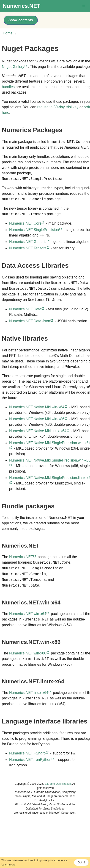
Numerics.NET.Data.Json (31, 321)
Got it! (81, 862)
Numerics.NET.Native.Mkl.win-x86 (39, 419)
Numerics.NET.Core (27, 223)
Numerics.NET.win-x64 (30, 614)
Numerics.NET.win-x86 (30, 653)
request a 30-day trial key (58, 107)
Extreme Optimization (58, 784)
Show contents (21, 20)
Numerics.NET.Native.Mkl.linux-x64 (40, 431)
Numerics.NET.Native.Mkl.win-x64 (39, 407)
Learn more (8, 865)
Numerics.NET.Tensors (30, 248)
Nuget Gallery (15, 67)
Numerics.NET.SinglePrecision (36, 230)
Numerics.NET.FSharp (29, 753)
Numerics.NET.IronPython (32, 760)
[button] (84, 6)
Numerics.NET (23, 557)
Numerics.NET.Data (27, 309)
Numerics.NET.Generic (30, 242)
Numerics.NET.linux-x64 (31, 693)
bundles (8, 87)
